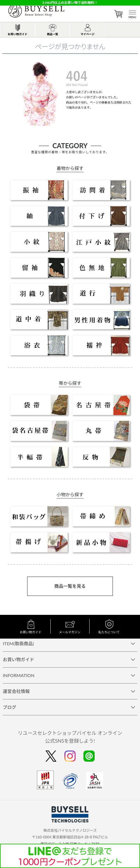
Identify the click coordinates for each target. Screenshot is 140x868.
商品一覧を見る (70, 586)
